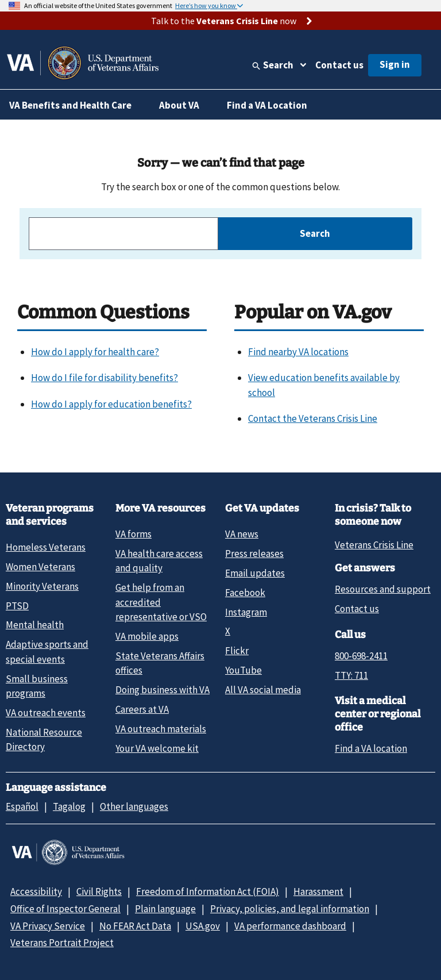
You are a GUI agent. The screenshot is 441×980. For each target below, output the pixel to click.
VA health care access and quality (159, 561)
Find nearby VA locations (298, 352)
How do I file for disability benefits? (105, 378)
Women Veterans (40, 567)
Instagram (246, 612)
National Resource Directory (44, 739)
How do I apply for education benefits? (111, 404)
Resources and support (383, 589)
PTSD (17, 606)
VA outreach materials (161, 729)
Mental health (35, 625)
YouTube (243, 670)
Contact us (339, 65)
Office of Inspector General (65, 909)
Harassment (318, 891)
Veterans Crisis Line (374, 545)
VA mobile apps (147, 636)
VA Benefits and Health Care (70, 105)
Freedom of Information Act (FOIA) (208, 891)
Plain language (165, 909)
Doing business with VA (163, 690)
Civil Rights (99, 891)
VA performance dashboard (290, 926)
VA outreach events (46, 713)
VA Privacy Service (48, 926)
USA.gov (203, 926)
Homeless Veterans (46, 547)
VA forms (134, 534)
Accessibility (36, 891)
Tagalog (69, 806)
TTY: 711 (351, 675)
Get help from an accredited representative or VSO (161, 602)
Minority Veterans (42, 586)
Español (22, 806)
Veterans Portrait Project (62, 943)
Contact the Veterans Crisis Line (313, 418)
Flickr (237, 651)
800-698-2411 (361, 656)
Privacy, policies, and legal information (290, 909)
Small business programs (37, 686)
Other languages (134, 806)
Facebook (245, 593)
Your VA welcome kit (157, 748)
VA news (242, 534)
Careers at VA (142, 709)
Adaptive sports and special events (47, 652)
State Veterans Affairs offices (160, 663)
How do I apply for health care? (95, 352)
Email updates (255, 573)
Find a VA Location (267, 105)
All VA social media (263, 690)
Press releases (254, 554)
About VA (179, 105)
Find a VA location (371, 748)
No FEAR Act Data (135, 926)
